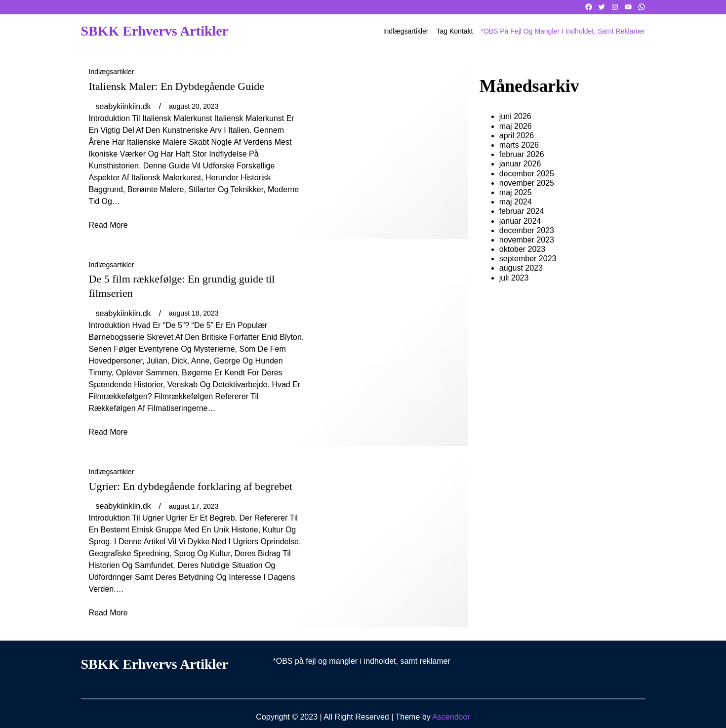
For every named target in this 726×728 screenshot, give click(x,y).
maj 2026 (516, 126)
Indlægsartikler (112, 72)
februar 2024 (522, 211)
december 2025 (527, 174)
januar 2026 (520, 164)
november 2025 (527, 183)
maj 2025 (516, 192)
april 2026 (517, 136)
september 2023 (528, 259)
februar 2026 (522, 154)
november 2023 (527, 240)
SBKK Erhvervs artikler (155, 31)
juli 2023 (514, 278)
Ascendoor (451, 717)
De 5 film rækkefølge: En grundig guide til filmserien (182, 286)
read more (108, 225)
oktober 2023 (522, 249)
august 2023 (521, 268)
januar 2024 (520, 221)
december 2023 (527, 230)
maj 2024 (516, 202)
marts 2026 (519, 145)
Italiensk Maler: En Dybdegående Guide (177, 86)
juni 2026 (515, 116)
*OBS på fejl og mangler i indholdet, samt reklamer (563, 31)
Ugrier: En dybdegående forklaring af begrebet (191, 486)
